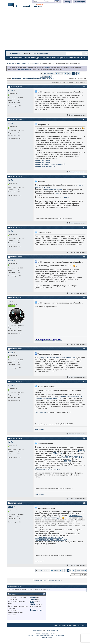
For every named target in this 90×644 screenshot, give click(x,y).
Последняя (46, 76)
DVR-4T (81, 451)
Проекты (36, 63)
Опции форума (58, 58)
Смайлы (33, 599)
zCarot (50, 637)
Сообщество (45, 58)
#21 (84, 87)
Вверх (84, 575)
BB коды (33, 597)
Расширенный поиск (78, 58)
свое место (64, 197)
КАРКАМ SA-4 (58, 453)
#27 (84, 349)
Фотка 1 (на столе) (42, 160)
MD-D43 (67, 461)
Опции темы (56, 82)
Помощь (67, 2)
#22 (84, 119)
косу (58, 193)
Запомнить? (40, 5)
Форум (27, 53)
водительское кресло (54, 189)
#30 (84, 503)
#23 (84, 176)
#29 (84, 438)
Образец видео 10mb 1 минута (47, 469)
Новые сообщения (16, 58)
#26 (84, 298)
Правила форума (36, 610)
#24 (84, 227)
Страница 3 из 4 (48, 74)
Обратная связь (60, 625)
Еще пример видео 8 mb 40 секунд (49, 538)
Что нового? (15, 53)
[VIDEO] (32, 604)
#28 (84, 381)
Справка (27, 58)
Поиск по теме (67, 82)
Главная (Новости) (73, 625)
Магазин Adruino (41, 53)
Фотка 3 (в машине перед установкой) (50, 164)
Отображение (79, 82)
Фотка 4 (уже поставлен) (45, 166)
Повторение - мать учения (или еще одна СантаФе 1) (33, 78)
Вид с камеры (40, 412)
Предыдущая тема (40, 580)
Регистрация (80, 2)
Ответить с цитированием (76, 115)
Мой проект (39, 429)
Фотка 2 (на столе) (42, 162)
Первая (59, 74)
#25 (84, 257)
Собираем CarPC (23, 63)
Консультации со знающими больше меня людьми (59, 517)
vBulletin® (46, 634)
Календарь (35, 58)
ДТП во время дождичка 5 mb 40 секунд (51, 540)
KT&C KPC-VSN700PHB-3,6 (72, 457)
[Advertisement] (47, 30)
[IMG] (32, 602)
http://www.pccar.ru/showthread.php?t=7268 (58, 358)
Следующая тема (54, 580)
